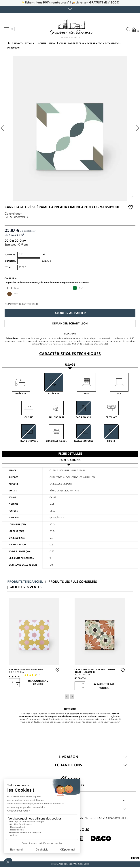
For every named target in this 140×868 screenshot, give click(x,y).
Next (72, 697)
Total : (8, 268)
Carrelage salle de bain (23, 565)
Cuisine (54, 471)
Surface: (10, 255)
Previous (67, 697)
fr (12, 29)
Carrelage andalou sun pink (26, 670)
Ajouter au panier (70, 313)
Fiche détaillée (70, 454)
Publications (70, 460)
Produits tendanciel (25, 582)
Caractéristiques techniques (22, 304)
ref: (7, 218)
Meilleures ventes (26, 587)
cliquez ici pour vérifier (111, 818)
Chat (78, 722)
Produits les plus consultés (73, 582)
